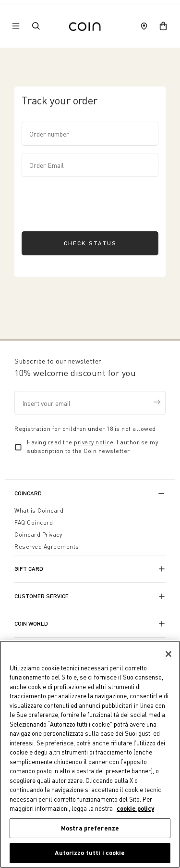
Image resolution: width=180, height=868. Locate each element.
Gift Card (29, 569)
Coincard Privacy (38, 535)
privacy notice (94, 442)
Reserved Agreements (47, 547)
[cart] (163, 26)
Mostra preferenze (90, 828)
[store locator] (144, 26)
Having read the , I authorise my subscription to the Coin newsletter (92, 447)
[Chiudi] (168, 654)
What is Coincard (39, 510)
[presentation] (95, 203)
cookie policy (135, 808)
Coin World (31, 623)
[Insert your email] (90, 403)
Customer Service (42, 596)
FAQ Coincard (34, 522)
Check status (90, 243)
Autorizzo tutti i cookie (90, 853)
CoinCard (28, 493)
